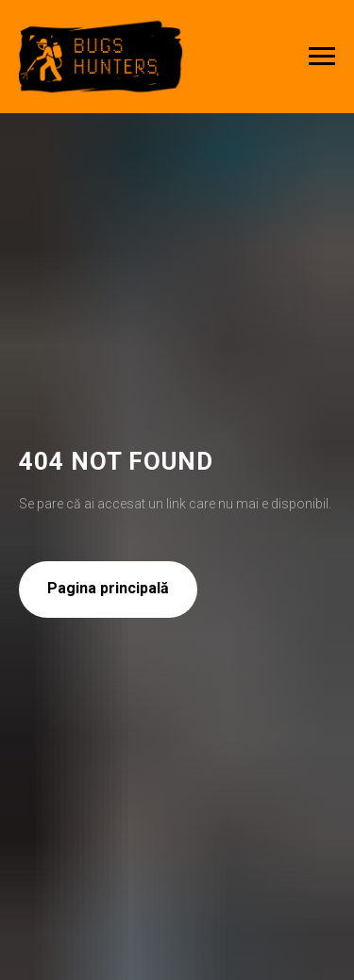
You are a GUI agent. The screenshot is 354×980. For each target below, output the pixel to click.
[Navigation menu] (322, 57)
